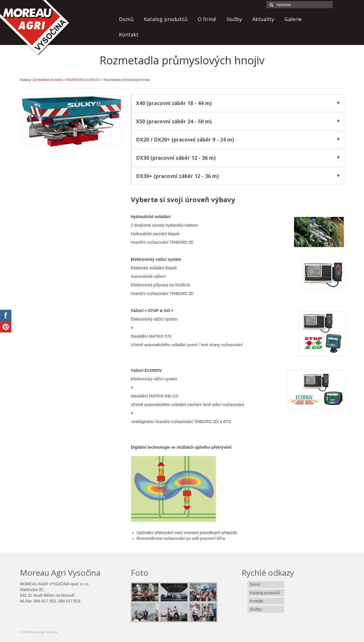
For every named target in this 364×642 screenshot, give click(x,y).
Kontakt (129, 34)
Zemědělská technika (47, 80)
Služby (234, 19)
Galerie (293, 19)
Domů (126, 19)
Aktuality (263, 19)
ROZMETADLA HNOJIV (83, 80)
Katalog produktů (166, 19)
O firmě (207, 19)
